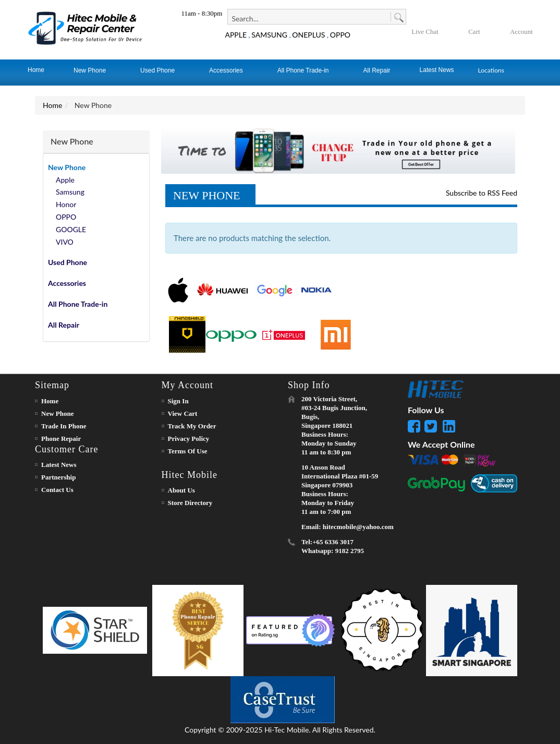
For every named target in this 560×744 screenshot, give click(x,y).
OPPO (340, 35)
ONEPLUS (308, 35)
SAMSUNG (269, 35)
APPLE (236, 35)
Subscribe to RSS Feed (482, 193)
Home (52, 105)
